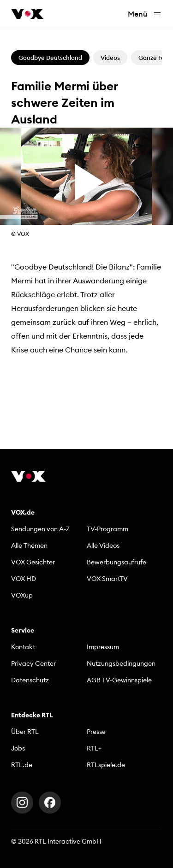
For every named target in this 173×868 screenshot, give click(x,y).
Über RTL (25, 732)
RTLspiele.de (106, 765)
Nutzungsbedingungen (121, 663)
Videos (110, 58)
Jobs (18, 748)
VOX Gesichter (33, 562)
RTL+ (94, 748)
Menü (145, 14)
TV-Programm (107, 529)
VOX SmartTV (107, 579)
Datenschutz (30, 680)
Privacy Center (33, 663)
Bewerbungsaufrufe (116, 562)
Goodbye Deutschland (50, 58)
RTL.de (22, 765)
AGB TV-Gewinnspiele (119, 680)
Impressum (103, 647)
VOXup (22, 595)
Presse (96, 732)
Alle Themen (29, 545)
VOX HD (24, 579)
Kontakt (23, 647)
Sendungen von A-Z (40, 529)
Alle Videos (103, 545)
